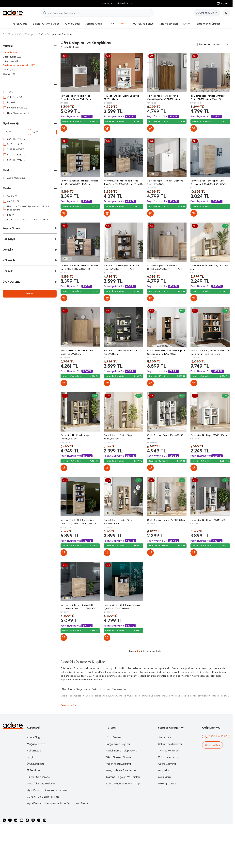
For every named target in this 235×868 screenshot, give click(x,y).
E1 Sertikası (33, 770)
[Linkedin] (16, 820)
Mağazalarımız (36, 744)
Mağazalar (223, 3)
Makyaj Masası (167, 784)
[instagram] (4, 820)
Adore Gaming (167, 764)
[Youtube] (22, 820)
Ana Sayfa (9, 34)
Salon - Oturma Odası (46, 24)
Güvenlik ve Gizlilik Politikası (43, 797)
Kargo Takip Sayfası (118, 744)
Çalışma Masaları (168, 757)
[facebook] (10, 820)
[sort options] (220, 45)
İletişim (31, 757)
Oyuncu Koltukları (168, 751)
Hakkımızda (34, 751)
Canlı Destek (114, 737)
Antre (186, 24)
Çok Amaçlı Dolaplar (170, 744)
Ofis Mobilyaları (168, 24)
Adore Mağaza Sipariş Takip (123, 784)
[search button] (45, 13)
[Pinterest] (45, 820)
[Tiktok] (27, 820)
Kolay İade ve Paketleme (121, 770)
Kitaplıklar (164, 770)
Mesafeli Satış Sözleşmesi (43, 784)
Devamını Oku (69, 705)
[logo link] (22, 13)
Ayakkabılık (164, 777)
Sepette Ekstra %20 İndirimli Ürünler (116, 3)
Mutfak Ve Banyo (143, 24)
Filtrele (30, 293)
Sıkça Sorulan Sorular (119, 757)
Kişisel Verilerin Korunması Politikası (47, 790)
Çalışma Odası (94, 24)
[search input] (97, 13)
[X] (33, 820)
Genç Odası (72, 24)
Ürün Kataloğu (35, 764)
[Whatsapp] (39, 820)
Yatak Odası (20, 24)
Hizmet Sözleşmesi (38, 777)
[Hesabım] (207, 13)
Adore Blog (33, 737)
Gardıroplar (165, 737)
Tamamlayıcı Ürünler (208, 24)
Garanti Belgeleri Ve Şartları (123, 777)
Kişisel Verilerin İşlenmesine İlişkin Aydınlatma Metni (57, 803)
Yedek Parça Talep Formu (122, 751)
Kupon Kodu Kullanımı (118, 764)
